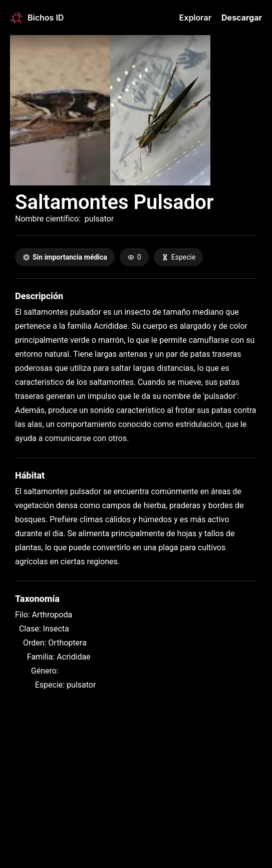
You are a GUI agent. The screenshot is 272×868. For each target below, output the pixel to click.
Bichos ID (37, 18)
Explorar (195, 18)
